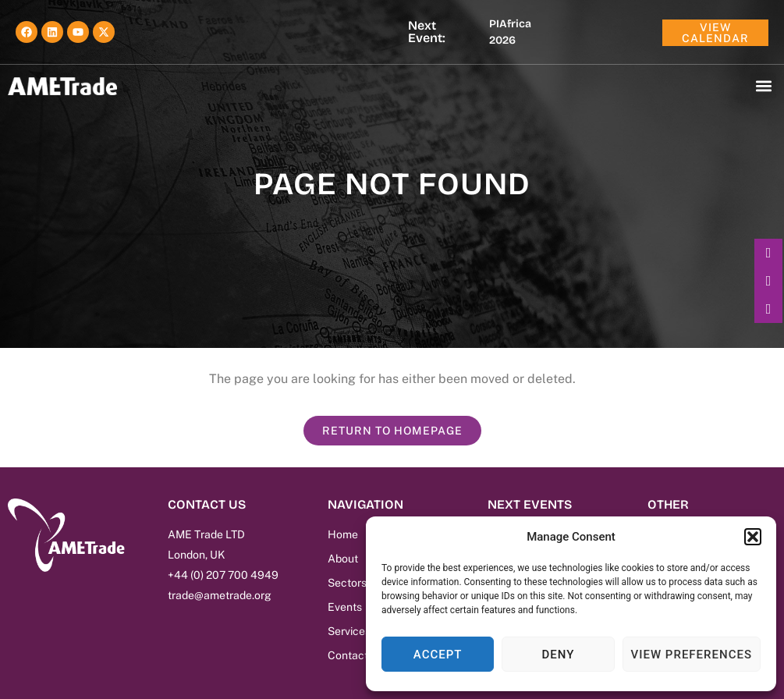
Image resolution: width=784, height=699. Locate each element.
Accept (438, 655)
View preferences (692, 655)
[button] (753, 537)
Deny (558, 655)
